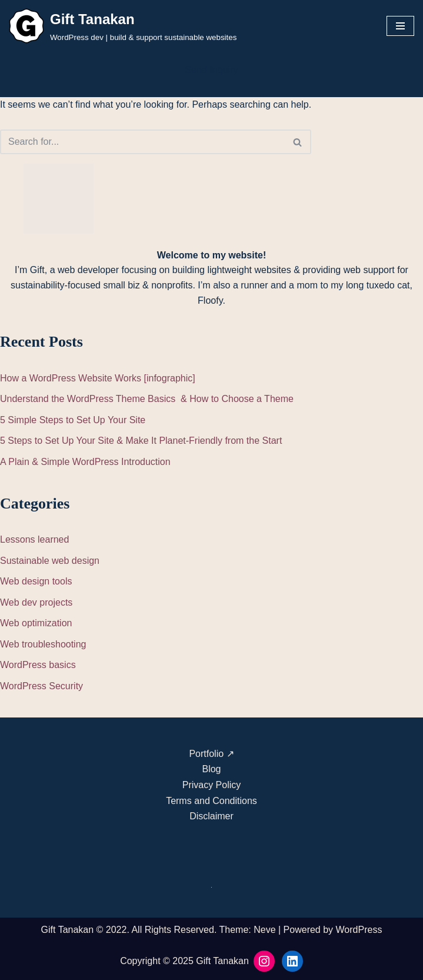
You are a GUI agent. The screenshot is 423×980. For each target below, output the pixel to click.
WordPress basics (38, 665)
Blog (211, 769)
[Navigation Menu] (400, 26)
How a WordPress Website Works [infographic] (98, 378)
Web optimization (36, 623)
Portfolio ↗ (211, 754)
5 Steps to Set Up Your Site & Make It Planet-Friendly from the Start (141, 441)
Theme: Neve (248, 930)
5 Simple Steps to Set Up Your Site (73, 420)
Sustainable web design (50, 561)
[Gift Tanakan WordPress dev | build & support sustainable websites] (123, 26)
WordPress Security (41, 686)
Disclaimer (211, 816)
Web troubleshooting (43, 644)
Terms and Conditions (211, 801)
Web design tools (36, 581)
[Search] (142, 142)
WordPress (359, 930)
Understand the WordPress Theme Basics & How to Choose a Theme (147, 399)
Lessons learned (34, 539)
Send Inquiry (212, 70)
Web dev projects (36, 602)
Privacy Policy (212, 785)
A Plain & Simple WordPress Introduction (85, 462)
